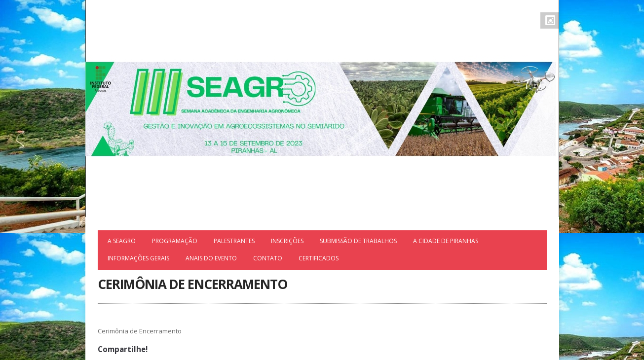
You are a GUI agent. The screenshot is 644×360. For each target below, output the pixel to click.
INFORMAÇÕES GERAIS (138, 258)
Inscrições (287, 241)
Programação (175, 241)
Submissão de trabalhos (358, 241)
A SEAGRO (122, 241)
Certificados (319, 258)
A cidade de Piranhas (446, 241)
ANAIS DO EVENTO (211, 258)
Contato (268, 258)
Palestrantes (234, 241)
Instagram (550, 20)
